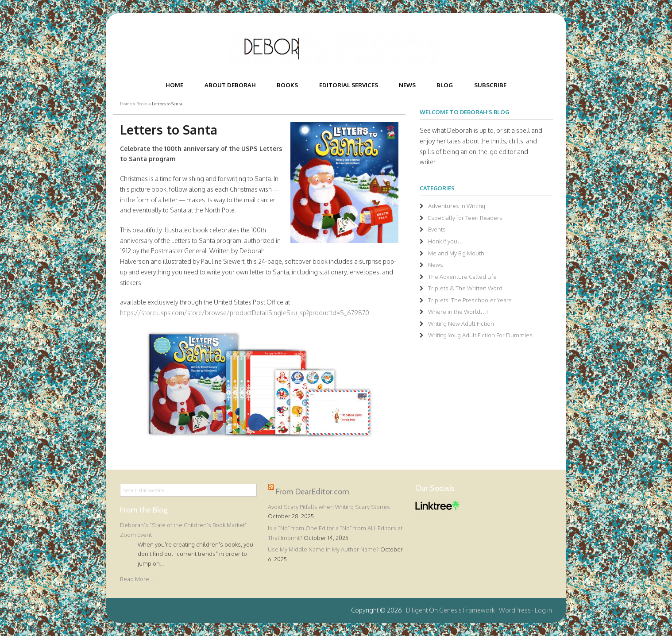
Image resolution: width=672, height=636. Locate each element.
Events (437, 229)
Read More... (137, 579)
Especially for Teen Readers (465, 218)
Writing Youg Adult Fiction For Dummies (480, 335)
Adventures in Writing (457, 206)
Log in (543, 610)
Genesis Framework (467, 610)
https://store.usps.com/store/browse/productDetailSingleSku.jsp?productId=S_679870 (245, 313)
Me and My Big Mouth (456, 253)
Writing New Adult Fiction (461, 324)
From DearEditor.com (313, 491)
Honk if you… (446, 241)
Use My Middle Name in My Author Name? (323, 549)
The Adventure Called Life (462, 277)
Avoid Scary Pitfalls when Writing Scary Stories (329, 507)
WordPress (515, 610)
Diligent (417, 610)
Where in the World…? (458, 312)
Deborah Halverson (336, 46)
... (162, 563)
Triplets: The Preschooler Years (470, 300)
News (436, 265)
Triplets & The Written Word (465, 288)
